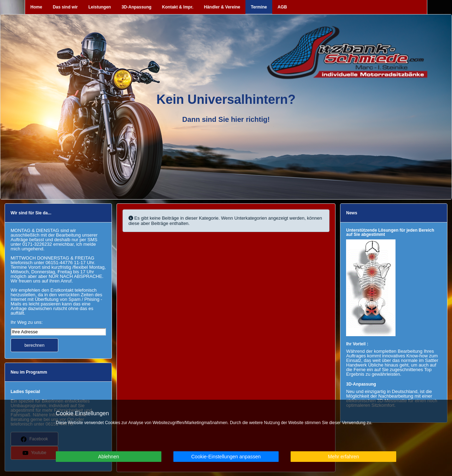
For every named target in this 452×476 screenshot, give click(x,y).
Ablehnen (109, 457)
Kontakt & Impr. (178, 7)
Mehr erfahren (344, 457)
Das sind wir (65, 7)
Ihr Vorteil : (357, 344)
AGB (282, 7)
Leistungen (100, 7)
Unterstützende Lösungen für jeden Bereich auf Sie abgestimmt (390, 232)
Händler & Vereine (222, 7)
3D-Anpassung (136, 7)
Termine (259, 7)
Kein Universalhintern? (226, 99)
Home (36, 7)
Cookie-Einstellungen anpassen (226, 457)
